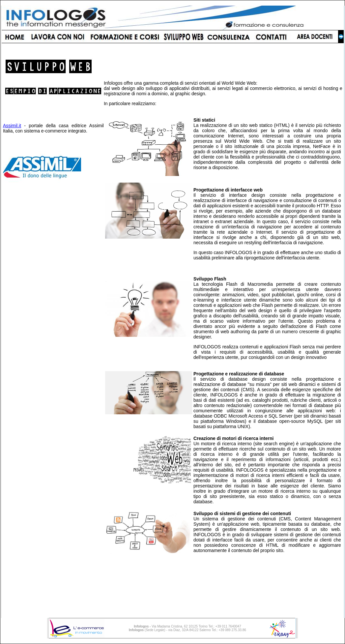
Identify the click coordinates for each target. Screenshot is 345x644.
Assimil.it (12, 126)
